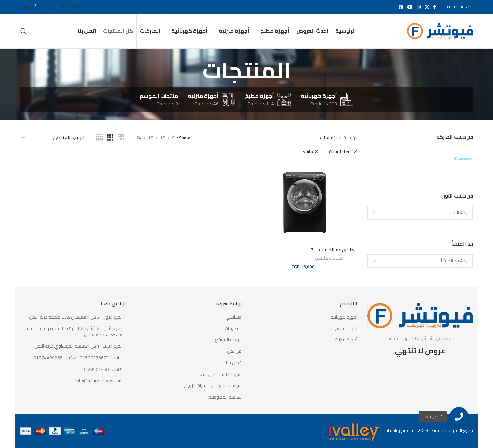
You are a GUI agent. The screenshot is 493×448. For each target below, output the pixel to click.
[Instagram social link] (419, 7)
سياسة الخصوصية (225, 397)
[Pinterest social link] (401, 7)
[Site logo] (440, 31)
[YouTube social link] (410, 7)
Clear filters (340, 152)
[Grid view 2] (121, 137)
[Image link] (420, 315)
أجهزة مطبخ (346, 329)
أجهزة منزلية (346, 340)
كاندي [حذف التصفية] (307, 151)
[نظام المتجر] (53, 138)
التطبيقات (233, 329)
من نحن (234, 351)
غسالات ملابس (329, 259)
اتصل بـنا (234, 363)
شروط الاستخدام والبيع (221, 375)
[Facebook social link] (435, 7)
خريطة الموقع (228, 340)
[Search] (23, 31)
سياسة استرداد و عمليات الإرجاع (213, 386)
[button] (459, 416)
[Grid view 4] (100, 137)
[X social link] (427, 7)
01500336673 (458, 7)
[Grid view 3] (110, 137)
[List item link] (73, 358)
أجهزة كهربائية (344, 317)
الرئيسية (350, 138)
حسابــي (234, 317)
